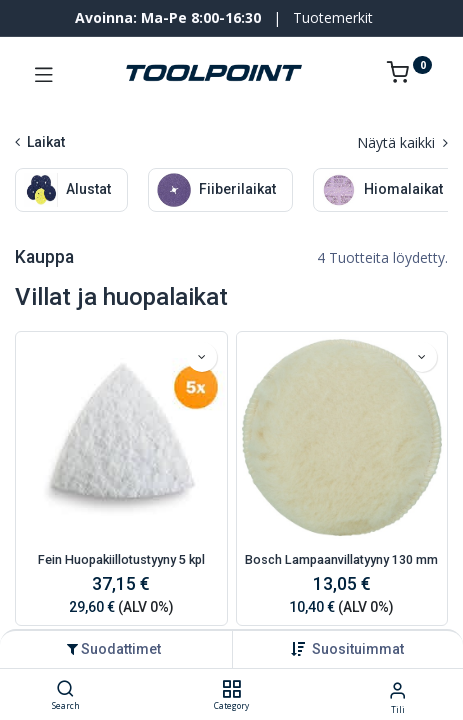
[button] (358, 649)
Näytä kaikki (402, 142)
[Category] (231, 689)
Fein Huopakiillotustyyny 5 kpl (121, 559)
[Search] (65, 689)
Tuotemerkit (333, 17)
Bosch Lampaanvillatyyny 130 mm (341, 559)
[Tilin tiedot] (397, 689)
